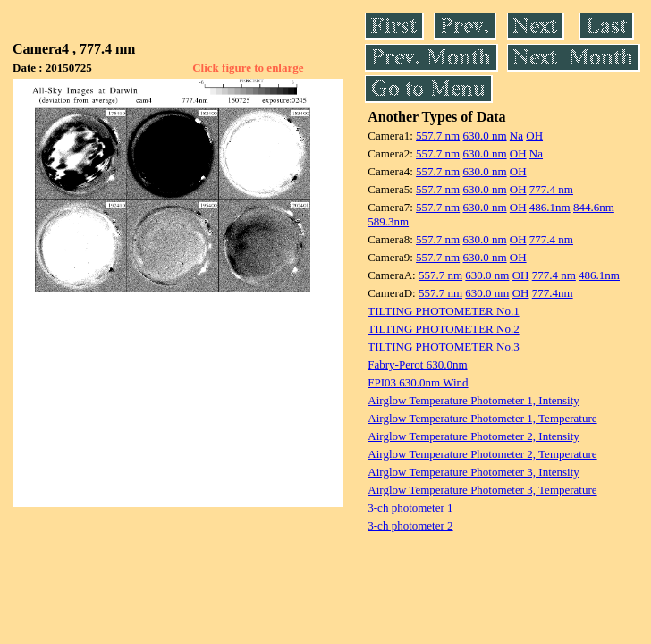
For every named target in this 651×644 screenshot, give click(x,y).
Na (516, 136)
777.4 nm (551, 189)
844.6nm (594, 207)
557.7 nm (438, 136)
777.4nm (553, 293)
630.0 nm (484, 136)
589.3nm (388, 221)
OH (534, 136)
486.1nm (550, 207)
